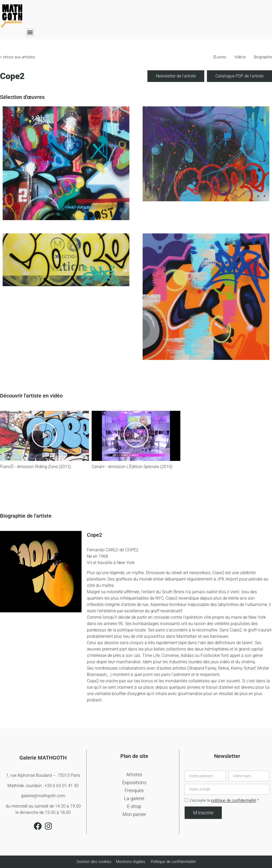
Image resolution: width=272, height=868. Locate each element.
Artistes (134, 775)
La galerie (134, 798)
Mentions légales (131, 862)
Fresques (134, 790)
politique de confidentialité (234, 801)
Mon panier (134, 814)
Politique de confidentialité (173, 862)
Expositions (134, 782)
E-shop (134, 806)
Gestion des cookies (95, 862)
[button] (30, 32)
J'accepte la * (224, 801)
